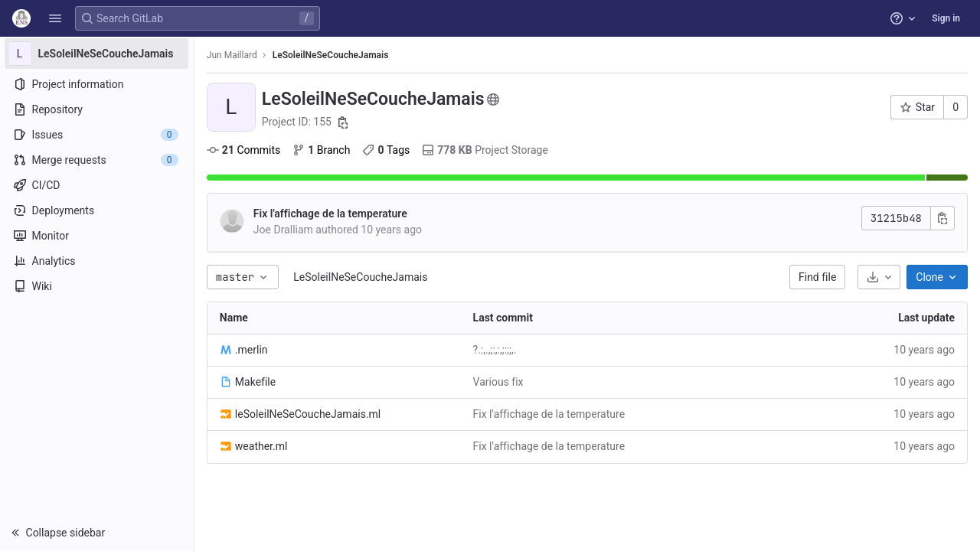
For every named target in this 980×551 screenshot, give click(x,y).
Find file (817, 277)
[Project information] (98, 84)
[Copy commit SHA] (942, 218)
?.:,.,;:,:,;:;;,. (496, 350)
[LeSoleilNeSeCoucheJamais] (98, 54)
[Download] (879, 277)
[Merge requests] (98, 160)
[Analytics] (98, 261)
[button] (55, 18)
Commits (245, 150)
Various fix (499, 382)
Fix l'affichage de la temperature (332, 214)
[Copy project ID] (345, 122)
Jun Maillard (234, 55)
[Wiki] (98, 286)
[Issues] (98, 135)
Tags (388, 150)
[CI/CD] (98, 185)
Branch (323, 150)
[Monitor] (98, 236)
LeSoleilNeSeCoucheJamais (362, 277)
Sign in (946, 18)
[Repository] (98, 109)
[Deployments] (98, 210)
